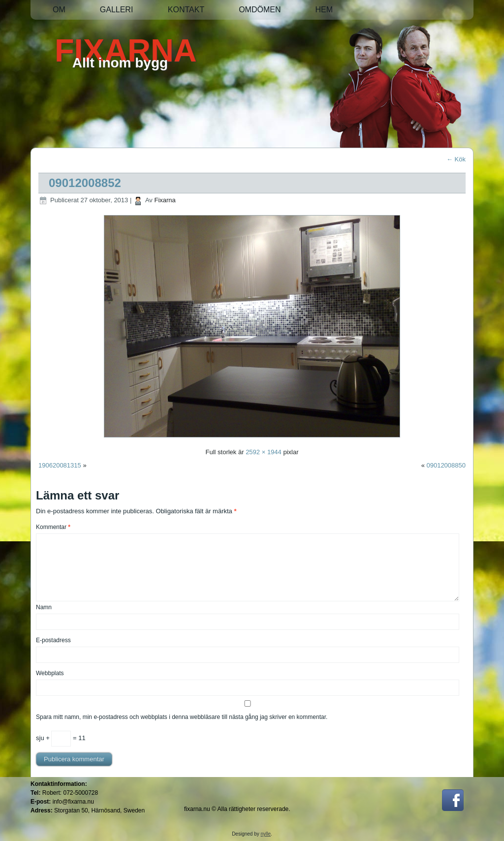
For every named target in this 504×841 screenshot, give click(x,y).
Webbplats (50, 673)
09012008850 (446, 465)
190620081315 (60, 465)
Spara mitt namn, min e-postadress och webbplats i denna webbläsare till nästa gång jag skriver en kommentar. (182, 717)
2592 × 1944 (264, 452)
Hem (324, 10)
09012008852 (85, 183)
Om (59, 10)
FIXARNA (126, 50)
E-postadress (53, 640)
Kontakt (186, 10)
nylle (266, 834)
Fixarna (165, 200)
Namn (44, 607)
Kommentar (53, 527)
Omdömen (260, 10)
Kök (456, 159)
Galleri (117, 10)
